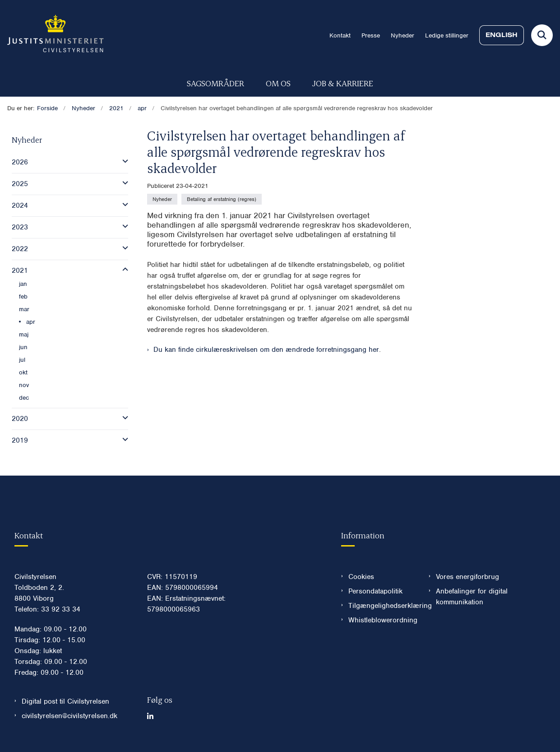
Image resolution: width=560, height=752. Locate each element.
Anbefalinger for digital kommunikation (472, 597)
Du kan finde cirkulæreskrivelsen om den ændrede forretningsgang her (266, 350)
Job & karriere (343, 83)
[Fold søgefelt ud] (542, 35)
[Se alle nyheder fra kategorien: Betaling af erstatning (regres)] (222, 199)
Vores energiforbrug (467, 577)
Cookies (361, 577)
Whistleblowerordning (381, 620)
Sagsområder (215, 83)
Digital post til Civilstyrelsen (65, 701)
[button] (123, 161)
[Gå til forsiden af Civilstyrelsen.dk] (52, 35)
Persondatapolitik (375, 591)
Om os (278, 83)
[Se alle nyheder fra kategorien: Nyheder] (162, 199)
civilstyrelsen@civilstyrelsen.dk (69, 716)
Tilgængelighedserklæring (381, 606)
